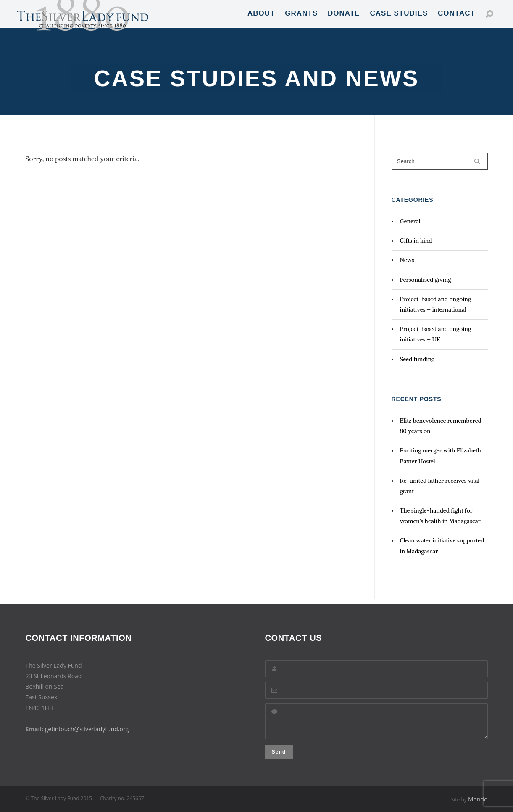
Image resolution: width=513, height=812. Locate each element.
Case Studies (399, 21)
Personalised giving (426, 280)
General (410, 221)
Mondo (478, 799)
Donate (344, 21)
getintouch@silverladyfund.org (87, 724)
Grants (301, 21)
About (261, 21)
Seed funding (417, 359)
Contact (456, 21)
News (407, 260)
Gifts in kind (416, 241)
